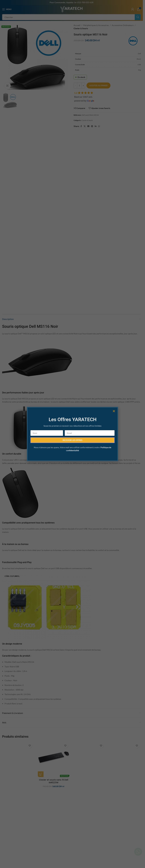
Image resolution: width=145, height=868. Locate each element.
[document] (72, 434)
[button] (114, 398)
